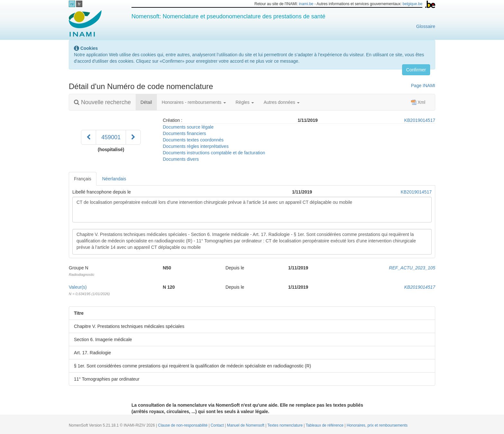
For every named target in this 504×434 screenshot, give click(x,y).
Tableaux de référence (325, 425)
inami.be (306, 4)
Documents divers (181, 159)
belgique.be (413, 4)
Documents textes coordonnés (193, 140)
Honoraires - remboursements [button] (194, 102)
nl (72, 4)
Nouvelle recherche (102, 102)
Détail (149, 102)
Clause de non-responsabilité (183, 425)
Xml (418, 102)
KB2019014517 (420, 120)
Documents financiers (185, 133)
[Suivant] (133, 137)
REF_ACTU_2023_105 (412, 268)
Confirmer (416, 70)
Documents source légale (188, 127)
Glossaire (426, 26)
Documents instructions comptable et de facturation (214, 153)
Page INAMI (423, 86)
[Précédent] (89, 137)
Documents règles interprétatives (196, 146)
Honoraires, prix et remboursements (377, 425)
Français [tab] (83, 179)
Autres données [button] (282, 102)
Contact (218, 425)
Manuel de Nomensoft (246, 425)
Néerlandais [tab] (114, 179)
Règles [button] (245, 102)
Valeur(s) (78, 287)
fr (79, 4)
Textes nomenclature (286, 425)
